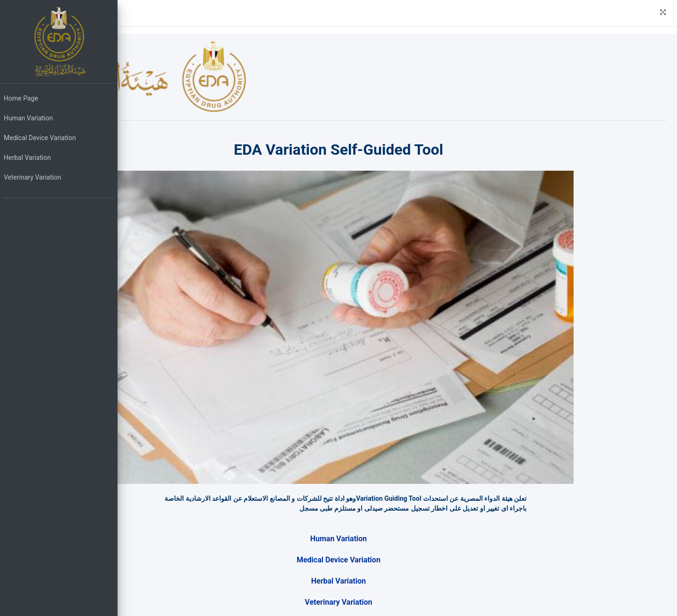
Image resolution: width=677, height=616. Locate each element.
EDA (185, 600)
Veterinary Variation (32, 177)
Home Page (21, 98)
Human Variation (28, 118)
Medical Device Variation (40, 138)
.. (203, 610)
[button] (132, 13)
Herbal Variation (27, 158)
